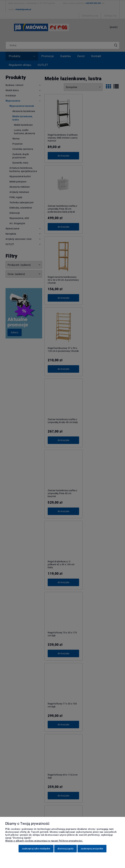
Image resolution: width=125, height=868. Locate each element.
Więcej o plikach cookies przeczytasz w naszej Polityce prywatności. (44, 841)
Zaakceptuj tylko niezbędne (36, 849)
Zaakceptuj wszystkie (92, 849)
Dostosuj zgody (66, 849)
